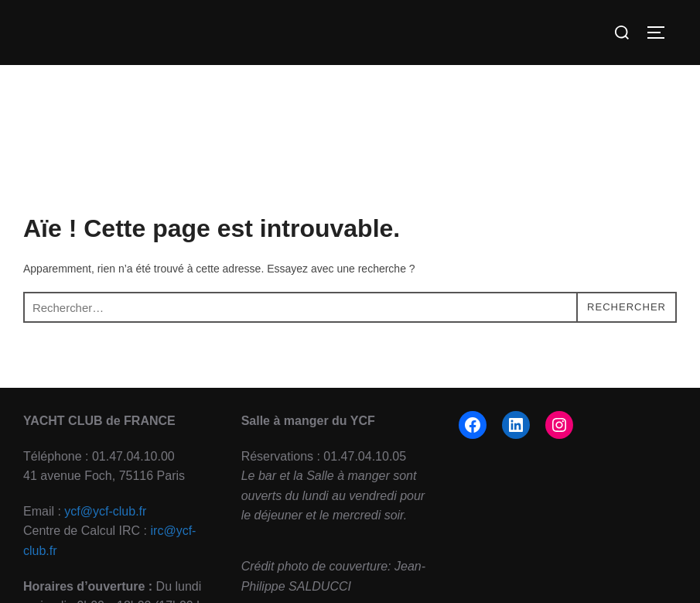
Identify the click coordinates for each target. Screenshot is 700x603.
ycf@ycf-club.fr (105, 511)
